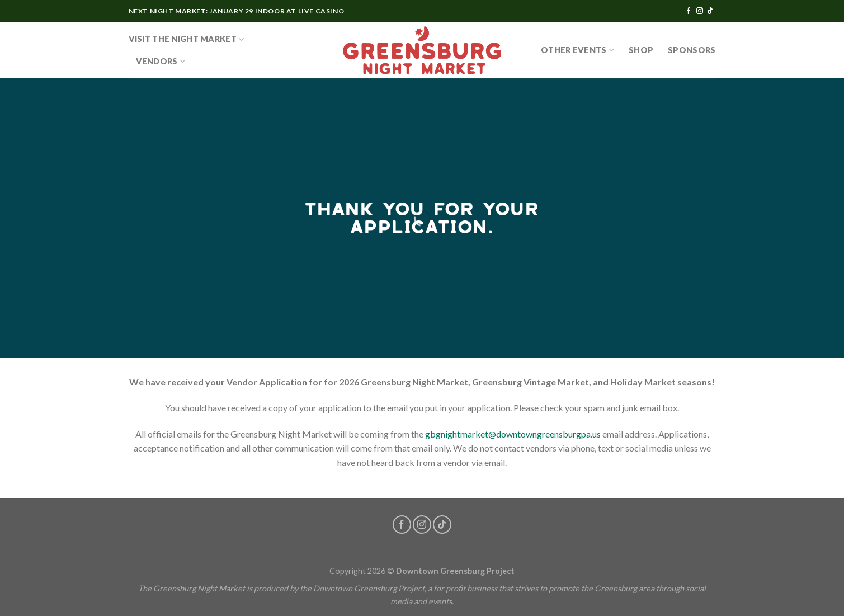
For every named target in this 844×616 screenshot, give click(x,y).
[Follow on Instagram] (700, 11)
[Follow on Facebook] (689, 11)
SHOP (641, 50)
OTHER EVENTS (577, 50)
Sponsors (692, 50)
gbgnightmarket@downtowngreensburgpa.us (513, 434)
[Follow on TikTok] (710, 11)
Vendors (161, 61)
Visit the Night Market (187, 39)
